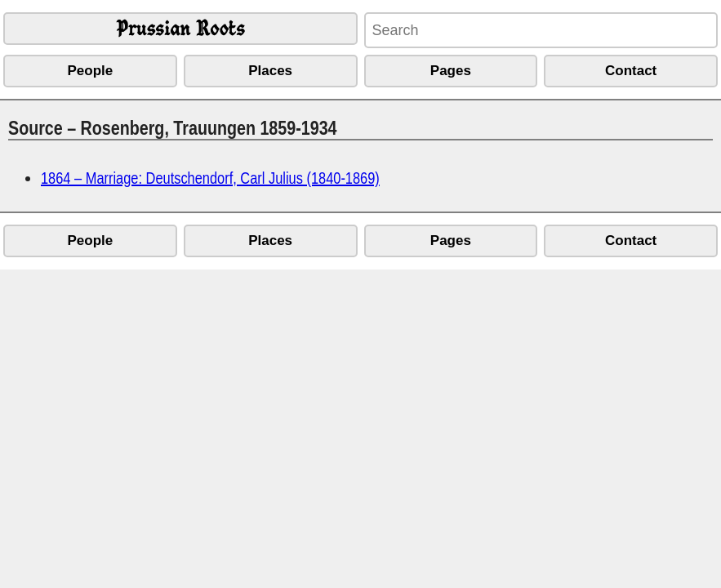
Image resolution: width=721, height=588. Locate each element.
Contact (631, 71)
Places (270, 71)
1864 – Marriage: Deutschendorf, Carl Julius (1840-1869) (210, 178)
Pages (451, 71)
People (91, 71)
